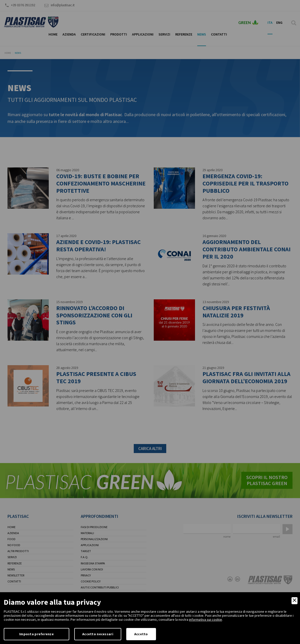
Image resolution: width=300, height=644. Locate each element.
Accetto (141, 634)
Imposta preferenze (36, 634)
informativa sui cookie (205, 619)
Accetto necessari (98, 634)
